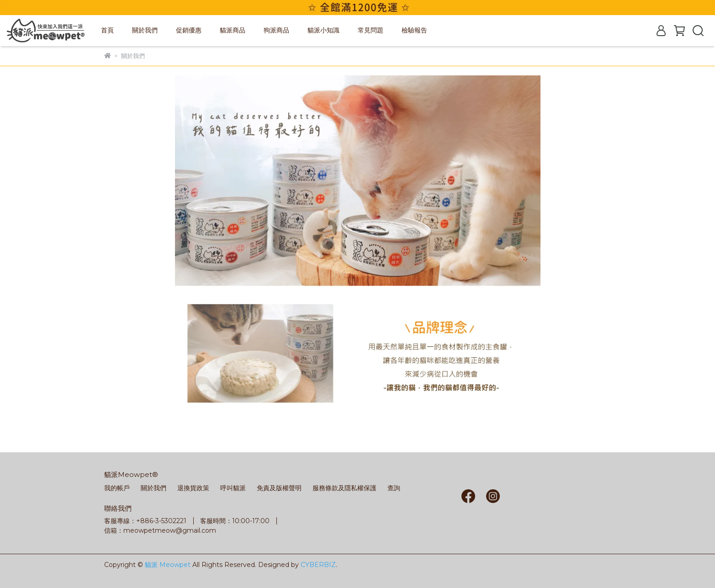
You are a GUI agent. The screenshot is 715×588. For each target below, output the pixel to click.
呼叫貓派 (233, 488)
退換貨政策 (193, 488)
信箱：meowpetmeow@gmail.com (160, 530)
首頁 (107, 30)
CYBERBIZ (318, 565)
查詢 (394, 488)
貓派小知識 (323, 30)
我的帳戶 (117, 488)
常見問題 (371, 30)
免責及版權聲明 (279, 488)
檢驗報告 (414, 30)
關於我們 (145, 30)
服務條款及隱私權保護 (344, 488)
